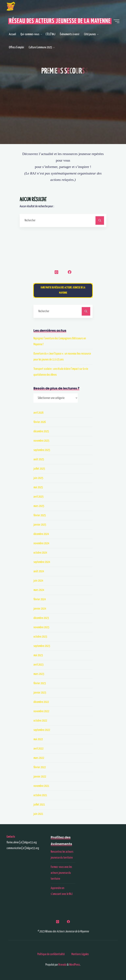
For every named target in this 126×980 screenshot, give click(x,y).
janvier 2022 (40, 777)
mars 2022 (39, 758)
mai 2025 (38, 487)
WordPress (74, 965)
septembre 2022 (42, 730)
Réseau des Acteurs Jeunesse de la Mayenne (60, 21)
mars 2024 (39, 590)
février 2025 (40, 515)
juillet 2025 (39, 469)
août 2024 (39, 571)
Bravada (62, 965)
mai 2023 (38, 655)
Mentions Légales (80, 954)
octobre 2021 (40, 795)
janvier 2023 (40, 693)
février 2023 (40, 683)
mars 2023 (39, 674)
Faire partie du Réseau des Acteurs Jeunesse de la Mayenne (63, 290)
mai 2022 (38, 739)
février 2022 (40, 767)
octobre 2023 (40, 637)
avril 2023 (38, 665)
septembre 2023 (42, 646)
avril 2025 (38, 497)
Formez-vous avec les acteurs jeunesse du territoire (61, 873)
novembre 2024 (41, 543)
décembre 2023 (41, 618)
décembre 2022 (41, 702)
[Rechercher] (100, 220)
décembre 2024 (41, 534)
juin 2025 (38, 478)
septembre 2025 (42, 450)
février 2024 (40, 599)
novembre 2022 (41, 711)
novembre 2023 (41, 627)
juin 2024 (38, 581)
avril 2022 (38, 749)
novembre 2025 (41, 441)
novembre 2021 (41, 786)
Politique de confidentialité (51, 954)
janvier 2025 (40, 525)
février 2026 (40, 422)
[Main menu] (116, 21)
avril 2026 (38, 413)
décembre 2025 (41, 431)
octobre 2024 (40, 553)
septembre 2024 (42, 562)
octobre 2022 (40, 721)
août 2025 (39, 459)
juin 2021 (38, 814)
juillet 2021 (39, 805)
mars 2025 (39, 506)
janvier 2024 (40, 609)
